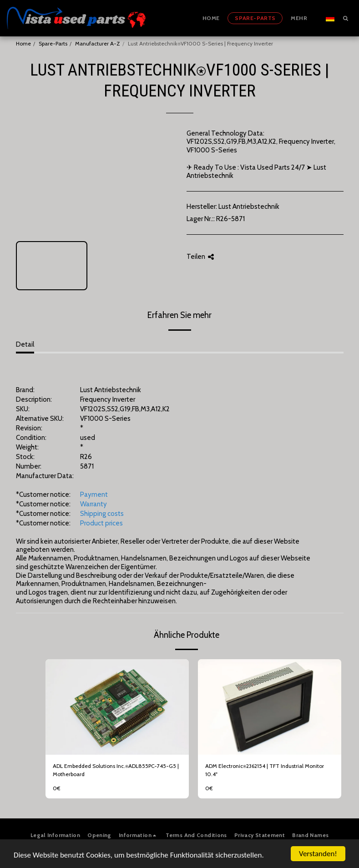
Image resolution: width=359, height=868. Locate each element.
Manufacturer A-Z (98, 43)
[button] (345, 18)
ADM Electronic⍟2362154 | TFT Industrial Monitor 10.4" (265, 770)
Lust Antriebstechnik (249, 207)
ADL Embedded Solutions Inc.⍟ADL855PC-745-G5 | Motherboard (116, 770)
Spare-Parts (53, 43)
